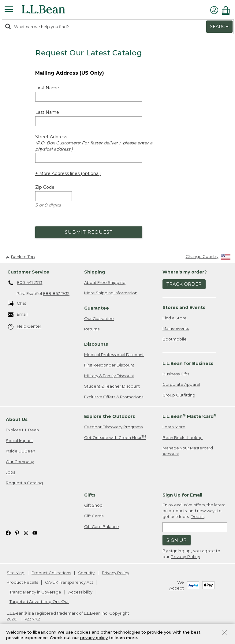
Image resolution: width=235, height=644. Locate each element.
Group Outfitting (179, 395)
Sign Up (177, 540)
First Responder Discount (109, 365)
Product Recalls (22, 582)
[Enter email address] (195, 527)
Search (219, 27)
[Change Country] (208, 258)
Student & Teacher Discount (112, 386)
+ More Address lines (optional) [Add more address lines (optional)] (68, 173)
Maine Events (176, 328)
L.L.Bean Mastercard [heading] (190, 416)
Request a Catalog (24, 483)
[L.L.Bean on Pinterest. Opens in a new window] (17, 532)
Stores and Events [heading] (184, 307)
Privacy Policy (185, 557)
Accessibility (80, 592)
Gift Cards (94, 516)
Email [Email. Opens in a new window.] (18, 315)
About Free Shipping (105, 282)
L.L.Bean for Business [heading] (188, 363)
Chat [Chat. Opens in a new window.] (17, 304)
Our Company (20, 462)
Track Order (184, 284)
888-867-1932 (56, 293)
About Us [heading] (17, 419)
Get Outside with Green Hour (115, 437)
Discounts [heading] (96, 344)
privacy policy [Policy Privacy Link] (94, 638)
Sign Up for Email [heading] (182, 495)
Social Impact (19, 441)
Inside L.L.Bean (21, 451)
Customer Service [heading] (28, 272)
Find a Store (175, 318)
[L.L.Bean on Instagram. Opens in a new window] (26, 532)
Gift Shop (93, 505)
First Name (47, 88)
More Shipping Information (111, 293)
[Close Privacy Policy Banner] (225, 633)
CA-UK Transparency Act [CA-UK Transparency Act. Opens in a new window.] (69, 582)
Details (198, 516)
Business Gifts (176, 374)
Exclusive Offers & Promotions (114, 397)
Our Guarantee (99, 318)
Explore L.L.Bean (22, 430)
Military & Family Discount (109, 376)
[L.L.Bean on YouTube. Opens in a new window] (35, 532)
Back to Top (20, 257)
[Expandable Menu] (9, 10)
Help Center (25, 327)
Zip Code (45, 187)
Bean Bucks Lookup (183, 437)
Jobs (10, 472)
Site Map (16, 573)
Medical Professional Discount (114, 355)
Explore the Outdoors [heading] (110, 416)
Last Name (47, 112)
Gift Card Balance (102, 527)
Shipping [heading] (95, 272)
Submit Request (89, 232)
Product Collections (51, 573)
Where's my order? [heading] (185, 272)
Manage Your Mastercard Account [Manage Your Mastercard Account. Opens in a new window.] (188, 451)
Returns (92, 329)
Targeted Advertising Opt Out (39, 601)
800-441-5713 (25, 283)
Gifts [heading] (90, 495)
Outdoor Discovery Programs (113, 427)
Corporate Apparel (181, 384)
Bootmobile (175, 339)
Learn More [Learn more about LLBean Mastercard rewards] (174, 427)
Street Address (94, 143)
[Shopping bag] (227, 10)
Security (86, 573)
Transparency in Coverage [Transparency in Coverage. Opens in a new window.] (35, 592)
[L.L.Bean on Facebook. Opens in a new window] (8, 532)
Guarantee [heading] (97, 308)
